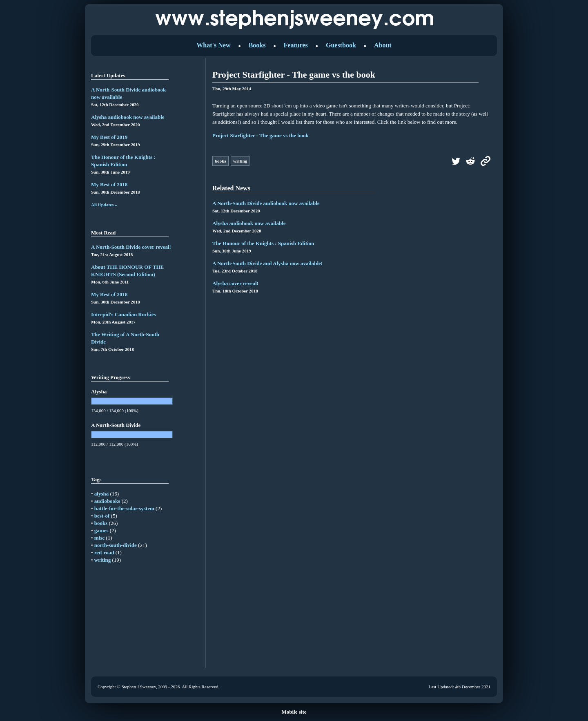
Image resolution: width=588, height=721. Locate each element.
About (383, 45)
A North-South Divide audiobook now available (266, 203)
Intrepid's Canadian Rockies (124, 314)
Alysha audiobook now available (128, 117)
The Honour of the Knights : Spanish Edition (263, 243)
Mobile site (294, 712)
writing (102, 560)
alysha (101, 494)
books (101, 523)
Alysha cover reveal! (235, 283)
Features (296, 45)
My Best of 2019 (109, 137)
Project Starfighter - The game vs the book (261, 135)
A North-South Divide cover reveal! (131, 247)
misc (99, 538)
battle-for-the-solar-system (124, 508)
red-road (104, 552)
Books (257, 45)
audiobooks (107, 501)
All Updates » (104, 205)
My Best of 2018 (109, 184)
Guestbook (341, 45)
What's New (213, 45)
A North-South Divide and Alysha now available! (267, 263)
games (101, 530)
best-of (102, 516)
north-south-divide (116, 545)
